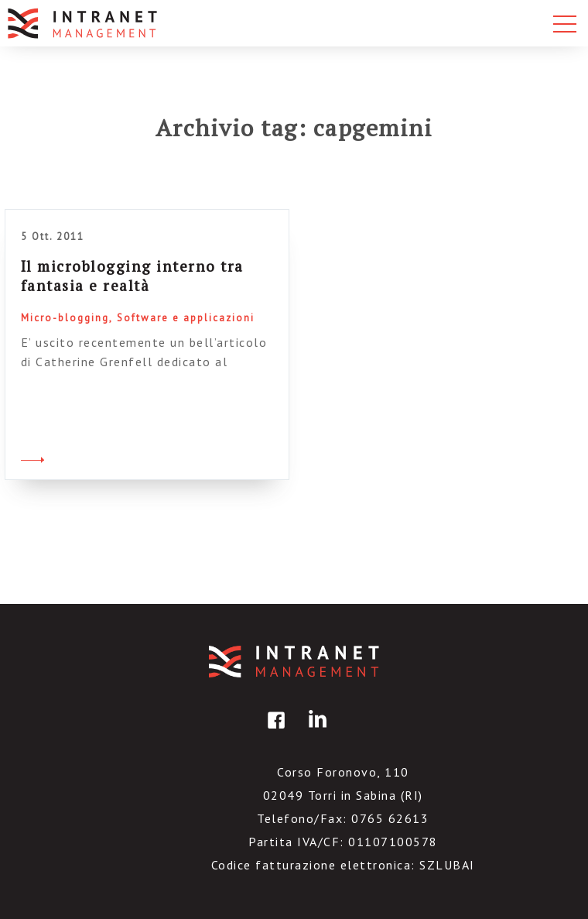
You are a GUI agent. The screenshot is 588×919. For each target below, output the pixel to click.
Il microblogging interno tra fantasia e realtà (132, 276)
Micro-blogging (65, 318)
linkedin (315, 731)
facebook (274, 731)
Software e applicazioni (186, 318)
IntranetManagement (294, 662)
